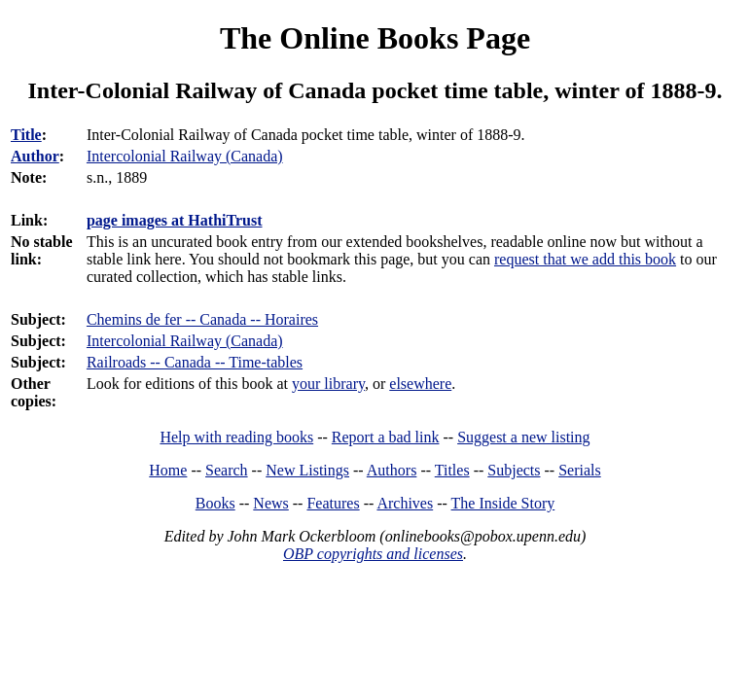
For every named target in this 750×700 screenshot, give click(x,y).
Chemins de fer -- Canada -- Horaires (202, 319)
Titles (452, 470)
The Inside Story (503, 503)
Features (333, 503)
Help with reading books (236, 437)
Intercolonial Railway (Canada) (185, 341)
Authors (392, 470)
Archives (405, 503)
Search (227, 470)
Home (168, 470)
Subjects (514, 470)
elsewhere (420, 384)
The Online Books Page (375, 38)
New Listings (307, 470)
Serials (580, 470)
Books (215, 503)
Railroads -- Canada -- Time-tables (195, 362)
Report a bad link (386, 437)
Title (26, 135)
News (270, 503)
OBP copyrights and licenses (373, 554)
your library (328, 384)
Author (35, 156)
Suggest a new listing (523, 437)
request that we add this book (585, 259)
